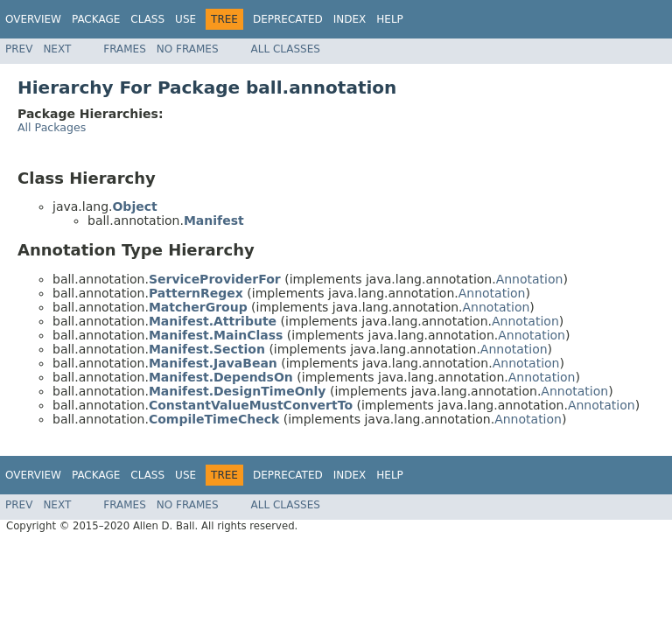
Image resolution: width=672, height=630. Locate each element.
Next (57, 49)
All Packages (52, 127)
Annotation (530, 279)
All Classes (286, 49)
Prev (19, 49)
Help (390, 19)
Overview (33, 19)
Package (96, 19)
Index (350, 19)
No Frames (188, 49)
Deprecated (288, 19)
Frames (125, 49)
